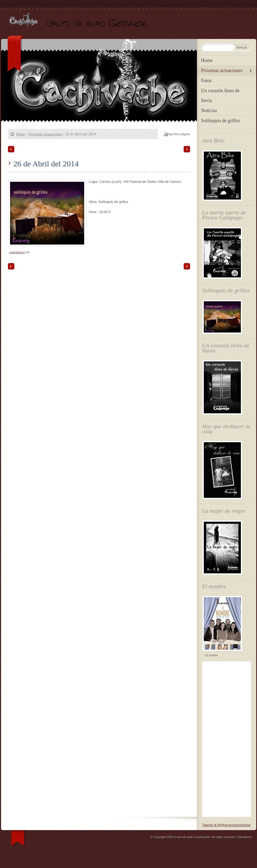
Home (21, 134)
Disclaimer (245, 837)
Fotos (206, 81)
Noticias (209, 110)
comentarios (17, 252)
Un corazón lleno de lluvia (220, 96)
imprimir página (179, 134)
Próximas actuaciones (45, 134)
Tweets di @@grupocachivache (226, 825)
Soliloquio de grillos (221, 121)
